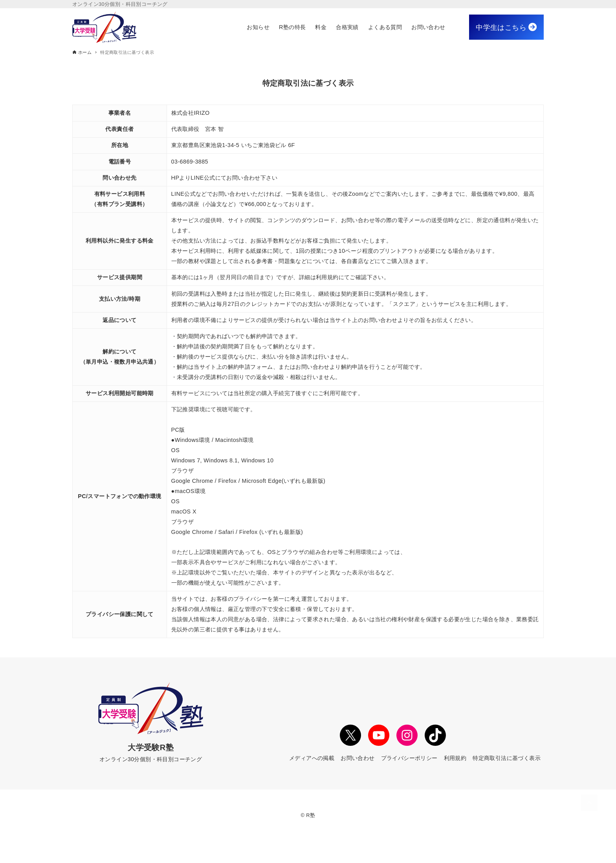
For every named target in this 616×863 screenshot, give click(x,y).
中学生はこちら (506, 27)
